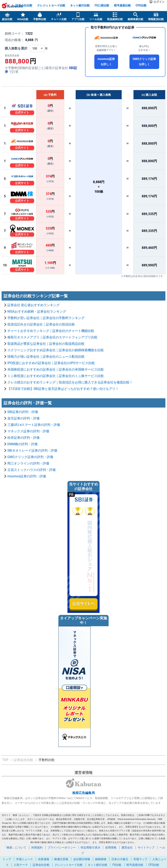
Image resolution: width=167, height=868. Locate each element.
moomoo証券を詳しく (106, 62)
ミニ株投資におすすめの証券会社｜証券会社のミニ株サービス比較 (56, 376)
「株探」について (15, 847)
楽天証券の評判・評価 (23, 418)
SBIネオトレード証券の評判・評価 (32, 450)
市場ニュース (24, 859)
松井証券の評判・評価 (23, 438)
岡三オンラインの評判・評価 (28, 463)
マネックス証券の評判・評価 (28, 431)
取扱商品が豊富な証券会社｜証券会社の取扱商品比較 (46, 344)
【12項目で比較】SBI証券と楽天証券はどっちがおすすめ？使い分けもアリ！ (63, 389)
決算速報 (44, 859)
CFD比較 (141, 5)
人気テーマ (21, 865)
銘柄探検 (101, 859)
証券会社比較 (24, 5)
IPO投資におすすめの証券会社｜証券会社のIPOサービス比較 (51, 363)
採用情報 (111, 847)
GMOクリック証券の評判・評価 (30, 457)
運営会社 (127, 847)
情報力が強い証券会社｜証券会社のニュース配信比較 (46, 357)
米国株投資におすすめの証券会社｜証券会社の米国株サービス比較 (56, 369)
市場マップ (140, 859)
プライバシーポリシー (62, 847)
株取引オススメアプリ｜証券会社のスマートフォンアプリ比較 (52, 337)
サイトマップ (146, 847)
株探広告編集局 (83, 793)
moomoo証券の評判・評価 (27, 476)
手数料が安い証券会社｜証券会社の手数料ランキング (46, 318)
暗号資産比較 (122, 5)
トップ (7, 859)
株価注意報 (61, 859)
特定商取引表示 (91, 847)
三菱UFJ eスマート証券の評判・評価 (34, 425)
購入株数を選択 (16, 48)
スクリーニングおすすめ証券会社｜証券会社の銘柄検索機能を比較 (56, 350)
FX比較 (117, 865)
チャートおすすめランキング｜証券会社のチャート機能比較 (51, 331)
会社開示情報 (82, 859)
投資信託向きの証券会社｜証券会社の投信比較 (41, 324)
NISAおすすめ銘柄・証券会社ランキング (37, 311)
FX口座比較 (102, 5)
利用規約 (37, 847)
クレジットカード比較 (51, 5)
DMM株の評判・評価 (22, 444)
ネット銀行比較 (80, 5)
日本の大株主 (120, 859)
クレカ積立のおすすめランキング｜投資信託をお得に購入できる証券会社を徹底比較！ (70, 382)
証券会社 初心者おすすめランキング (34, 305)
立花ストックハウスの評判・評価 (32, 470)
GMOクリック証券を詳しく (144, 62)
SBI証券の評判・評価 (23, 412)
